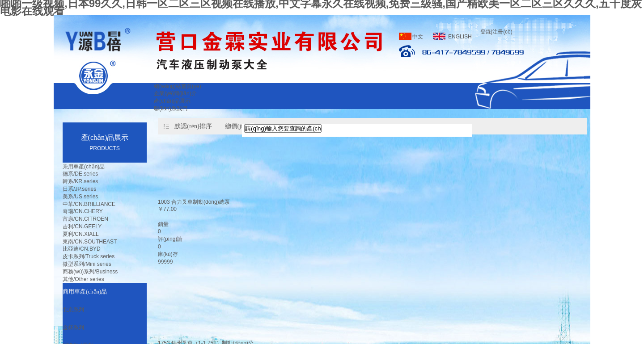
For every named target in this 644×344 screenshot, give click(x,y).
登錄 (486, 32)
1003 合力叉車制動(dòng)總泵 (194, 202)
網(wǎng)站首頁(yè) (178, 86)
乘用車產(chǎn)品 (84, 167)
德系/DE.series (80, 174)
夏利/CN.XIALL (81, 234)
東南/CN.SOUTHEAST (90, 242)
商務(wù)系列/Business (90, 272)
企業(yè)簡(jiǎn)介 (175, 93)
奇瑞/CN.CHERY (83, 211)
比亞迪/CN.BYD (82, 249)
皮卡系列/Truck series (89, 256)
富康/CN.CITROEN (85, 219)
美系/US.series (80, 197)
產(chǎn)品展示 (172, 101)
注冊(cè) (502, 32)
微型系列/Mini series (87, 264)
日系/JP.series (79, 189)
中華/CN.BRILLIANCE (89, 204)
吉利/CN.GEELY (82, 227)
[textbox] (283, 128)
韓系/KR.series (80, 181)
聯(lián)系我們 (171, 109)
